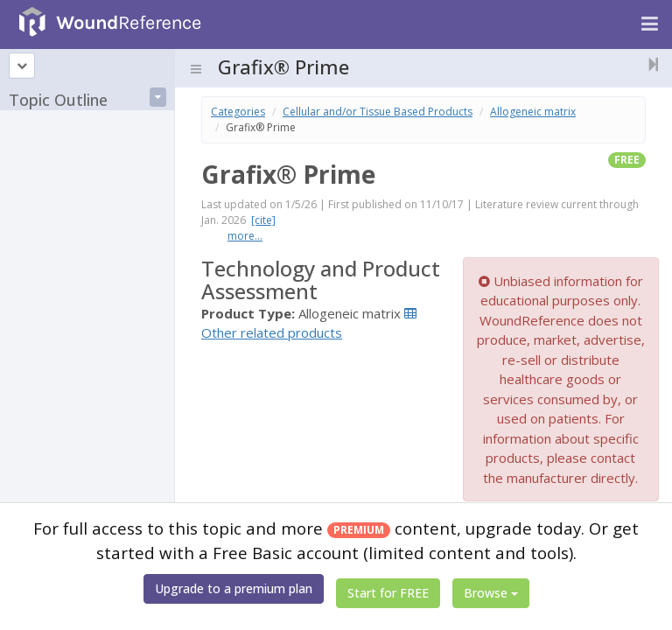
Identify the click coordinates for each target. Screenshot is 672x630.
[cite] (263, 220)
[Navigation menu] (650, 24)
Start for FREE (388, 593)
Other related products (272, 332)
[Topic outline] (22, 66)
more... (245, 236)
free (627, 160)
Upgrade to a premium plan (234, 588)
